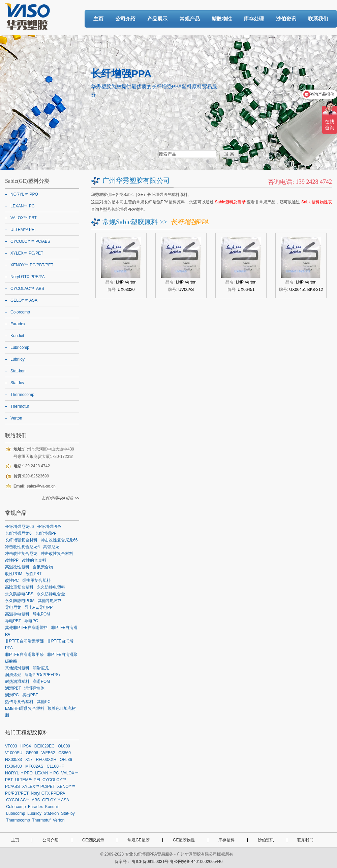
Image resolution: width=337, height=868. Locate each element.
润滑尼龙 (41, 668)
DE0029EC (44, 746)
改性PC (12, 580)
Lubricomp (20, 347)
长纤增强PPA (49, 527)
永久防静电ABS (19, 594)
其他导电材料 (50, 601)
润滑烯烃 (13, 675)
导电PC (31, 621)
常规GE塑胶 (138, 840)
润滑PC (12, 695)
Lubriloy (18, 359)
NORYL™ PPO (24, 194)
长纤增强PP (46, 533)
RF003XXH (46, 760)
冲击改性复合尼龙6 (22, 547)
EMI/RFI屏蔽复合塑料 (25, 708)
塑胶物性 (222, 19)
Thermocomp (22, 395)
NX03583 (13, 760)
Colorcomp (20, 312)
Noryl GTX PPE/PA (28, 277)
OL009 (64, 746)
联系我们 (318, 19)
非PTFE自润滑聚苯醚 (24, 641)
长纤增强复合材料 (21, 540)
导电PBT (13, 621)
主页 (98, 19)
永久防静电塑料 (51, 587)
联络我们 (16, 436)
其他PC (44, 702)
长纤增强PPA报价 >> (60, 498)
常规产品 (190, 19)
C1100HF (55, 766)
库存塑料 (226, 840)
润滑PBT (13, 688)
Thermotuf (20, 406)
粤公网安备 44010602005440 (196, 862)
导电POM (41, 614)
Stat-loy (17, 383)
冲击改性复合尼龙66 (59, 540)
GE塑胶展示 (93, 840)
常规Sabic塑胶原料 (130, 222)
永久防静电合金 (51, 594)
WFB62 (48, 753)
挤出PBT (30, 695)
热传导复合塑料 (19, 702)
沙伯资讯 (286, 19)
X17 (29, 760)
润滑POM (41, 681)
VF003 (11, 746)
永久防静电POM (20, 601)
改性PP (12, 560)
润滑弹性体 (34, 688)
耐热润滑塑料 (17, 681)
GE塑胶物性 (184, 840)
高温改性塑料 (17, 567)
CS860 (65, 753)
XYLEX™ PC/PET (27, 253)
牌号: (121, 290)
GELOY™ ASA (24, 300)
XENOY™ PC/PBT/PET (32, 265)
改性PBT (34, 574)
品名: (121, 282)
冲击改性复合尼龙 (21, 554)
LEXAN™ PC (22, 206)
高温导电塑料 (17, 614)
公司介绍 (125, 19)
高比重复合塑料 (19, 587)
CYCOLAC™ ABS (27, 289)
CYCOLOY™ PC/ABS (30, 241)
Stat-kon (18, 371)
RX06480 (13, 766)
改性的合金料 (34, 560)
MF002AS (34, 766)
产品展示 (157, 19)
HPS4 (25, 746)
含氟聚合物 (43, 567)
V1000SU (14, 753)
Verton (16, 418)
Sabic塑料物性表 (317, 202)
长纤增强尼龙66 (19, 527)
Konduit (17, 336)
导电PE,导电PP (39, 607)
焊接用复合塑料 (36, 580)
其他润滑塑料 (17, 668)
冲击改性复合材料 (57, 554)
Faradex (18, 324)
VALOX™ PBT (24, 218)
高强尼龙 (51, 547)
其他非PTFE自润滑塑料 (26, 628)
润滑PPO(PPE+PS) (42, 675)
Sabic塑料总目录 (230, 202)
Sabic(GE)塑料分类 (27, 181)
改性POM (14, 574)
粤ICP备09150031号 (150, 862)
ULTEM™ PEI (23, 230)
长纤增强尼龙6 (18, 533)
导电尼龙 (13, 607)
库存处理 (254, 19)
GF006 (32, 753)
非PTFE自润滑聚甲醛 (24, 655)
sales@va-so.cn (41, 486)
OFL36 (66, 760)
